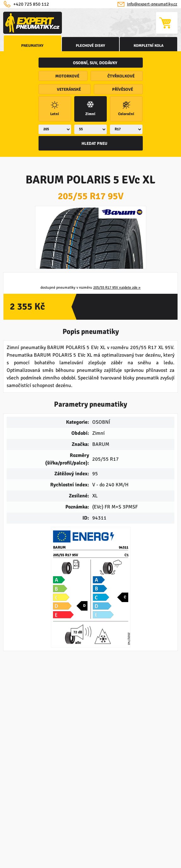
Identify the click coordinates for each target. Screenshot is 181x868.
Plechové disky (90, 46)
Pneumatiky (32, 46)
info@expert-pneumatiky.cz (152, 4)
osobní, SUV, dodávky (95, 63)
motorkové (67, 76)
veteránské (69, 89)
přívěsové (123, 89)
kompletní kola (149, 46)
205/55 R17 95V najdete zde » (117, 288)
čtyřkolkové (121, 76)
